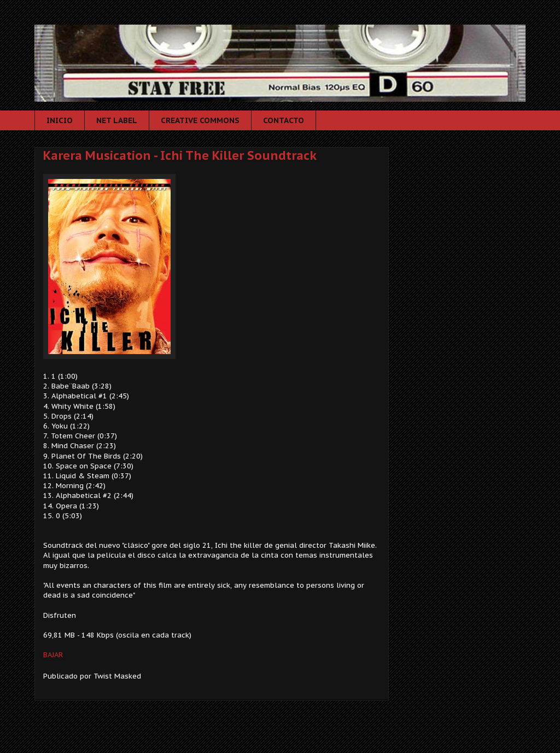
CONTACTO (284, 120)
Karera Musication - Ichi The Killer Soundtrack (180, 155)
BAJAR (53, 655)
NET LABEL (117, 120)
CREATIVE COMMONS (200, 120)
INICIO (60, 120)
